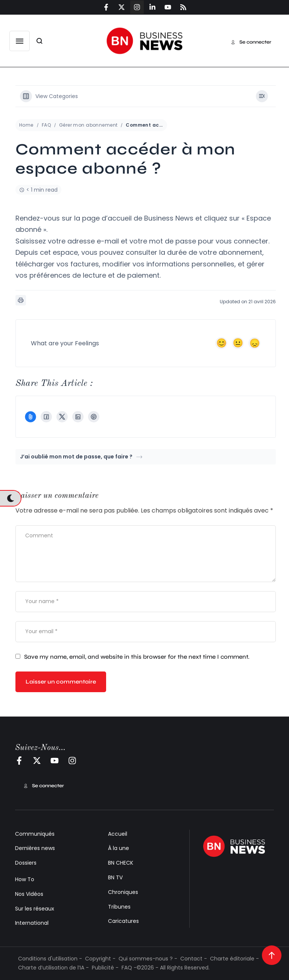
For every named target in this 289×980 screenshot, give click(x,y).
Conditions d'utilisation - (50, 959)
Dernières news (35, 848)
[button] (20, 41)
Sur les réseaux (35, 909)
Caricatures (123, 921)
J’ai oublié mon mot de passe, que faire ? (81, 457)
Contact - (194, 959)
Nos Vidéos (29, 894)
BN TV (115, 877)
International (32, 923)
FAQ (46, 125)
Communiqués (35, 834)
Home (26, 125)
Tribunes (119, 907)
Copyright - (100, 959)
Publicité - (105, 968)
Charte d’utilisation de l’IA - (53, 968)
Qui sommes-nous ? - (148, 959)
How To (25, 879)
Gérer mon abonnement (88, 125)
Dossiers (26, 863)
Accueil (118, 834)
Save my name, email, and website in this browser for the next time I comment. (137, 657)
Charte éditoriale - (234, 959)
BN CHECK (121, 863)
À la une (119, 848)
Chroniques (123, 892)
